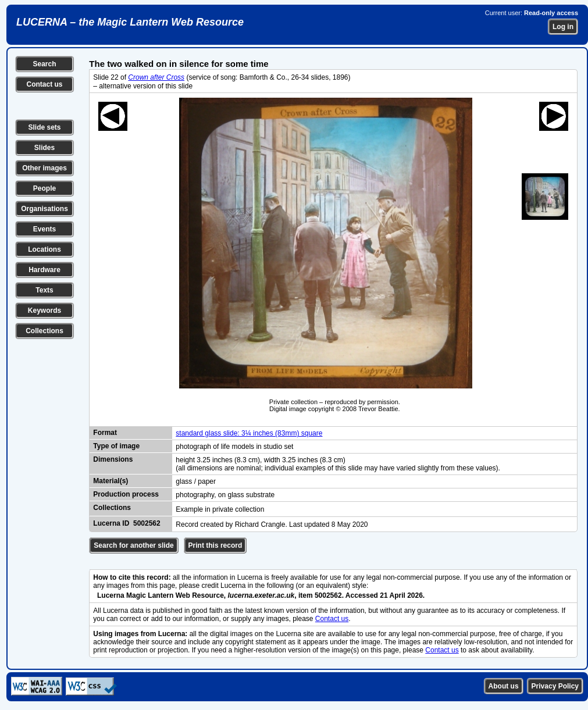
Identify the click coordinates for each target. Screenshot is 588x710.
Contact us (44, 84)
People (44, 188)
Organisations (44, 209)
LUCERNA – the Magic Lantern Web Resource (130, 22)
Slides (44, 148)
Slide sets (44, 127)
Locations (44, 249)
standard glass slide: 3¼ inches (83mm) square (249, 433)
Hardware (44, 270)
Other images (44, 168)
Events (44, 229)
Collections (44, 331)
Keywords (44, 311)
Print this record (215, 545)
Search (44, 64)
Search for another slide (133, 545)
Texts (44, 290)
